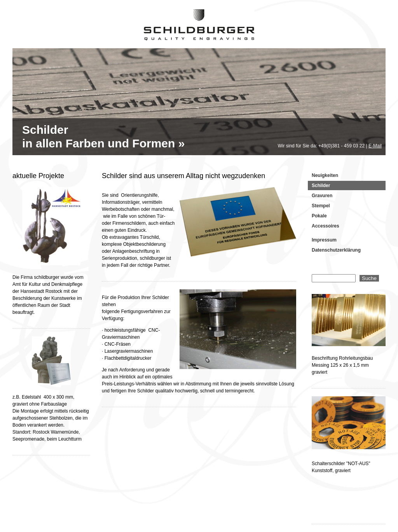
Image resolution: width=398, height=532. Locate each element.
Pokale (319, 216)
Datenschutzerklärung (336, 250)
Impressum (324, 240)
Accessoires (326, 226)
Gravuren (322, 196)
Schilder (321, 185)
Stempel (321, 206)
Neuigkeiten (325, 175)
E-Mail (375, 146)
